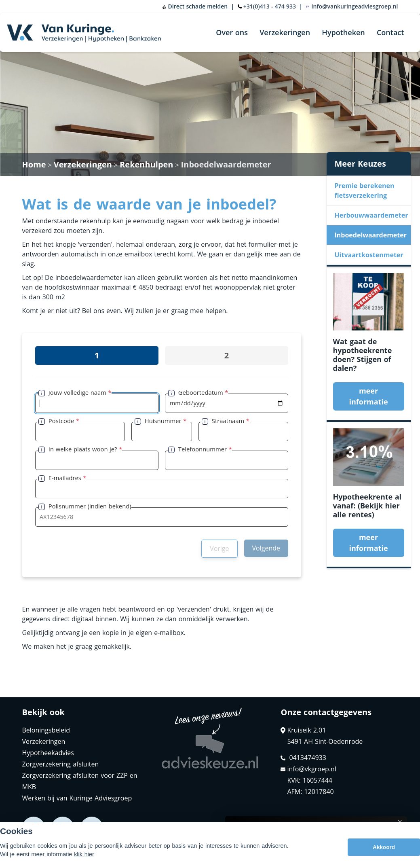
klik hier (84, 854)
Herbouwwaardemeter (371, 215)
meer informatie (368, 396)
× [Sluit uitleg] (400, 822)
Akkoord (384, 847)
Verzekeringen (285, 32)
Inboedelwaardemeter (226, 164)
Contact (390, 32)
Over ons (232, 32)
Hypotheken (343, 32)
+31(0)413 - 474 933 (270, 6)
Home (34, 164)
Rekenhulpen (146, 164)
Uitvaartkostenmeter (369, 255)
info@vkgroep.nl (308, 769)
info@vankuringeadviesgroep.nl (352, 6)
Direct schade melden (195, 6)
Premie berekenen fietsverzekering (365, 191)
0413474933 (303, 758)
